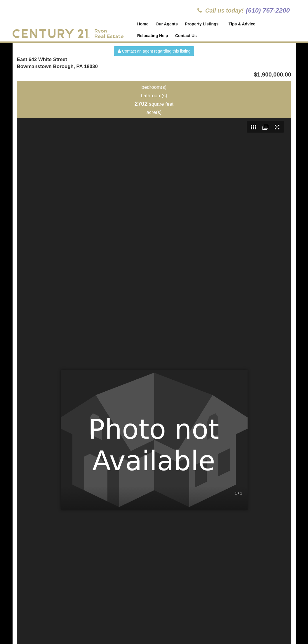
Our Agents (167, 24)
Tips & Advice (242, 24)
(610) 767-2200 (268, 10)
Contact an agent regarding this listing (154, 51)
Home (143, 24)
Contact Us (186, 36)
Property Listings (202, 24)
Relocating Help (153, 36)
